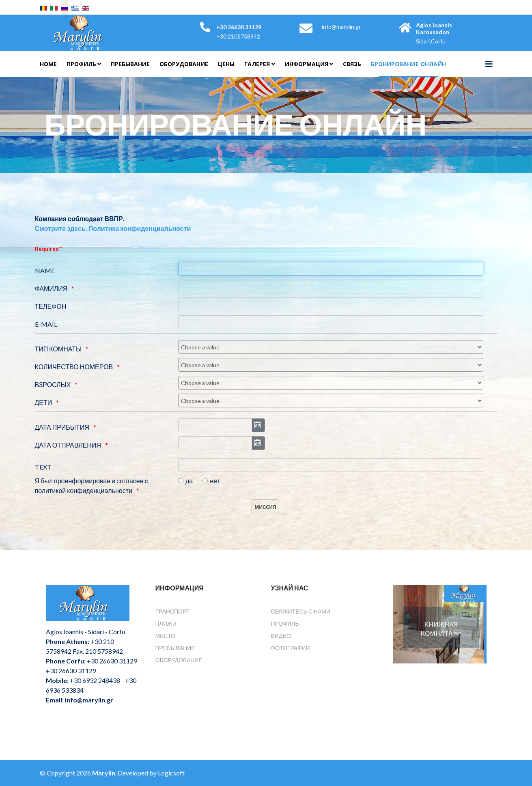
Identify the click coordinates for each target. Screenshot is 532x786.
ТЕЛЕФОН (51, 306)
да (189, 481)
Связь (352, 64)
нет (215, 481)
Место (165, 636)
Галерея (257, 64)
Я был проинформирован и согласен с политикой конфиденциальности (92, 486)
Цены (226, 64)
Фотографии (291, 648)
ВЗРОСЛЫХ (53, 384)
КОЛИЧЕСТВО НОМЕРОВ (74, 367)
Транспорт (173, 611)
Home (48, 64)
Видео (281, 636)
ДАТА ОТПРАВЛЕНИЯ (68, 445)
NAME (45, 270)
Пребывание (130, 64)
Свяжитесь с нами (301, 611)
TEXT (43, 467)
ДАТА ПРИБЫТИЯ (62, 427)
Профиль (81, 64)
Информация (307, 64)
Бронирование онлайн (408, 64)
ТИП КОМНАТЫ (58, 349)
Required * (48, 249)
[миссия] (265, 506)
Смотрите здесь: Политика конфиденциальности (113, 228)
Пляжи (166, 623)
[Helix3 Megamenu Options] (489, 64)
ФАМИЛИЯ (51, 288)
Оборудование (184, 64)
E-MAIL (46, 324)
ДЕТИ (44, 402)
